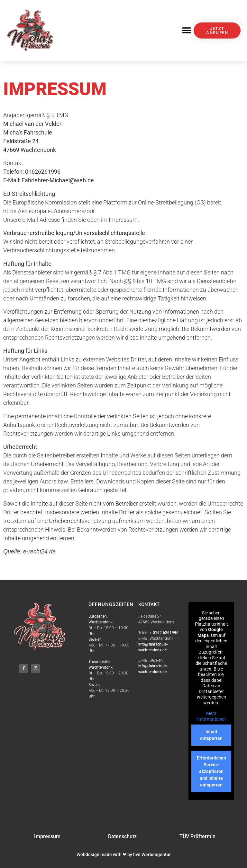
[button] (186, 31)
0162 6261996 (166, 633)
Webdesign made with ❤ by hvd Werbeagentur (124, 855)
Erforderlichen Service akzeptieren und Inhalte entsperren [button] (211, 771)
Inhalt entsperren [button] (211, 735)
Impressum (47, 836)
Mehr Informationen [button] (211, 716)
